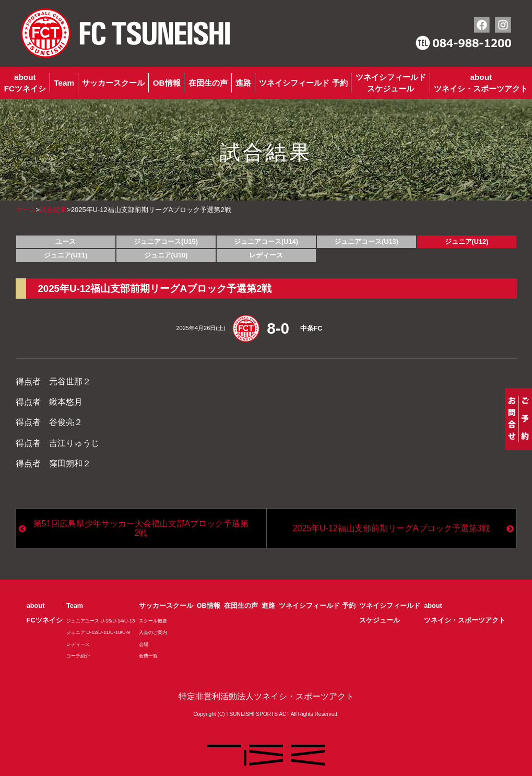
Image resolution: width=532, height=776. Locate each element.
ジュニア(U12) (467, 242)
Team (64, 83)
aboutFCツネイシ (25, 83)
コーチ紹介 (78, 656)
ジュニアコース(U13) (366, 242)
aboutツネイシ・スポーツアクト (481, 83)
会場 (144, 644)
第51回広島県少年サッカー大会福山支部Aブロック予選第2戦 (141, 528)
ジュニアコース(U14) (266, 242)
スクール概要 (153, 621)
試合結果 (53, 210)
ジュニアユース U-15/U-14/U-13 (101, 621)
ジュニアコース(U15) (166, 242)
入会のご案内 (153, 632)
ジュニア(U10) (166, 255)
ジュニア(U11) (66, 255)
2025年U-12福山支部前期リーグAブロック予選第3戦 (392, 528)
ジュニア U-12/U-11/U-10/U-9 (98, 632)
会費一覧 (148, 656)
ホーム (26, 210)
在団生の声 (208, 83)
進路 (243, 83)
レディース (266, 255)
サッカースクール (113, 83)
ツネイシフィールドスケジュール (391, 83)
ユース (66, 242)
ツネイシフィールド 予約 (303, 83)
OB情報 (167, 83)
